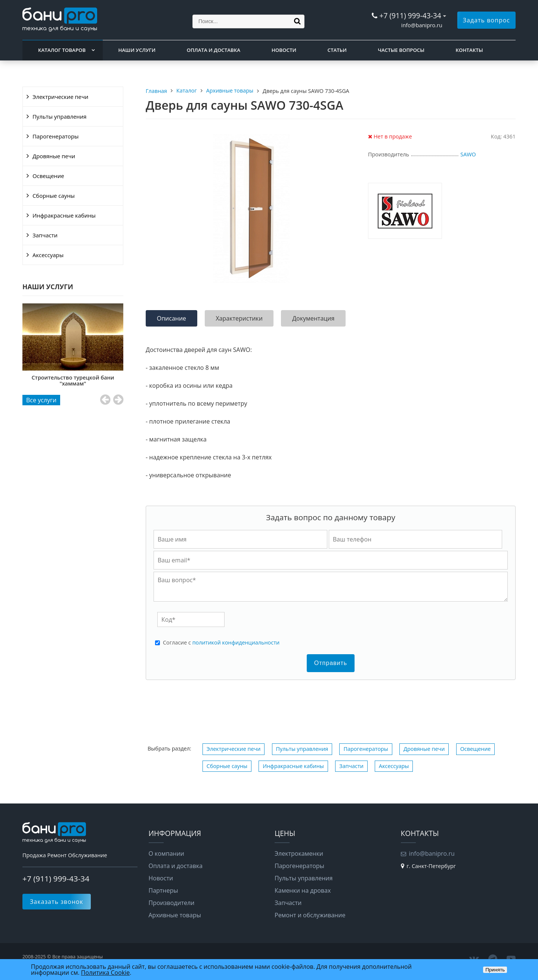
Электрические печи (60, 97)
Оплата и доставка (214, 50)
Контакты (469, 50)
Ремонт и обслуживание (310, 915)
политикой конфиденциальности (236, 642)
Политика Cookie (105, 973)
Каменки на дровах (303, 890)
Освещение (48, 176)
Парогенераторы (56, 136)
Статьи (337, 50)
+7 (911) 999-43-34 (410, 15)
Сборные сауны (54, 196)
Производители (172, 903)
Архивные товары (175, 915)
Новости (284, 50)
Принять (495, 970)
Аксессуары (48, 255)
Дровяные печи (54, 156)
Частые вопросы (401, 50)
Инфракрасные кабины (64, 215)
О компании (167, 853)
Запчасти (45, 235)
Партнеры (163, 890)
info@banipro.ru (422, 25)
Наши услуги (137, 50)
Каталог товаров (62, 50)
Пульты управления (59, 116)
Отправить (331, 663)
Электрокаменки (299, 853)
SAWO (468, 154)
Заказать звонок (57, 902)
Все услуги (41, 400)
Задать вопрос (486, 20)
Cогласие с (221, 643)
